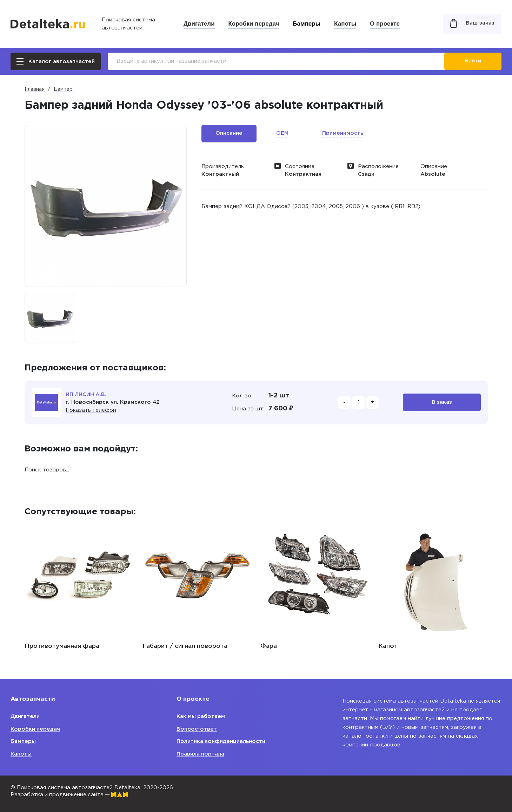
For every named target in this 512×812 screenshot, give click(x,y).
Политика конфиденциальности (221, 741)
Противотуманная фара (62, 646)
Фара (269, 646)
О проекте (385, 24)
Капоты (345, 24)
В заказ (442, 402)
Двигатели (199, 24)
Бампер (63, 89)
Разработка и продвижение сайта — (70, 795)
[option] (50, 318)
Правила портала (201, 754)
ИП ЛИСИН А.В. (86, 394)
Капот (388, 646)
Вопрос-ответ (197, 729)
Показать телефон (91, 410)
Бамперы (307, 24)
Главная (35, 89)
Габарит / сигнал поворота (185, 646)
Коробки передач (254, 24)
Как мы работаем (201, 716)
